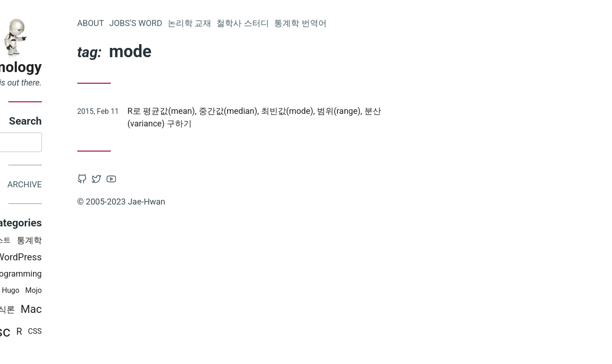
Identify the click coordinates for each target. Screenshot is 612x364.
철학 (74, 292)
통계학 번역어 (389, 23)
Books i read (50, 275)
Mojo (122, 292)
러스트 (88, 242)
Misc (83, 334)
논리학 (60, 311)
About (179, 23)
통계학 (118, 242)
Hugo (99, 292)
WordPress (108, 258)
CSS (123, 333)
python (28, 292)
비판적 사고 (42, 333)
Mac (120, 311)
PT (52, 292)
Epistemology (85, 67)
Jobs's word (224, 23)
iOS (65, 242)
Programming (105, 275)
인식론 (91, 311)
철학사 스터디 (331, 23)
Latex (70, 258)
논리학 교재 (278, 23)
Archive (113, 186)
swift (44, 242)
